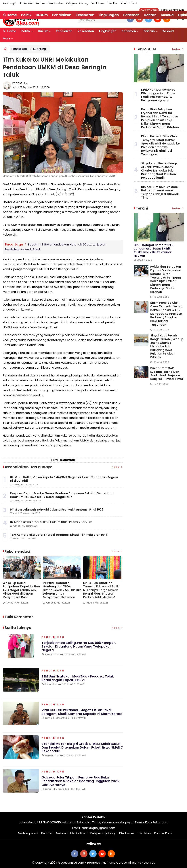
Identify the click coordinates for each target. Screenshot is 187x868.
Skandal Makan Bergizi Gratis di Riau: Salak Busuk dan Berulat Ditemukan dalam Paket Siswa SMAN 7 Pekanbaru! (82, 748)
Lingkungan (108, 31)
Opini (183, 15)
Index (117, 467)
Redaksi (28, 3)
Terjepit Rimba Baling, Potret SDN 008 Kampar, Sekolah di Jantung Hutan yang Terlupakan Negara (79, 647)
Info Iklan (113, 3)
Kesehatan (86, 31)
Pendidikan (64, 31)
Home (9, 31)
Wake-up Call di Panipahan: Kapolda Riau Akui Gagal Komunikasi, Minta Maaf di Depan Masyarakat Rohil (21, 590)
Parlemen (129, 31)
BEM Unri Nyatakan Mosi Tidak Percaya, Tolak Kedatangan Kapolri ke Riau (78, 679)
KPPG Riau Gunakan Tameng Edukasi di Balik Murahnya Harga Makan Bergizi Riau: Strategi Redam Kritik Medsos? (101, 590)
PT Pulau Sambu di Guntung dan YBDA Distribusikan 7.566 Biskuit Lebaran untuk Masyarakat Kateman (62, 590)
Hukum (43, 31)
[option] (23, 581)
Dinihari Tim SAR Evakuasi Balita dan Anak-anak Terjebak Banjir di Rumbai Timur (160, 192)
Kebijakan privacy (77, 3)
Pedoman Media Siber (50, 3)
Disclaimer (98, 3)
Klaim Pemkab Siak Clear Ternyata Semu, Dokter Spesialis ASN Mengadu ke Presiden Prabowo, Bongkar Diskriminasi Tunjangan (160, 145)
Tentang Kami (12, 3)
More (7, 38)
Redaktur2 (20, 83)
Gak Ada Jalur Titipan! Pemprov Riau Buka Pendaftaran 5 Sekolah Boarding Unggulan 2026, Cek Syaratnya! (81, 782)
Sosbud (168, 31)
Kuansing (39, 49)
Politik (26, 31)
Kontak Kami (129, 3)
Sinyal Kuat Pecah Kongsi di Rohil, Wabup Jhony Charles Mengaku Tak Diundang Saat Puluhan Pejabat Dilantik (160, 171)
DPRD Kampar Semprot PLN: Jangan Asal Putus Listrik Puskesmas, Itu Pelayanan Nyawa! (158, 95)
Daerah (149, 31)
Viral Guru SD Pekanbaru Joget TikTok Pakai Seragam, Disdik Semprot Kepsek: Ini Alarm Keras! (82, 712)
